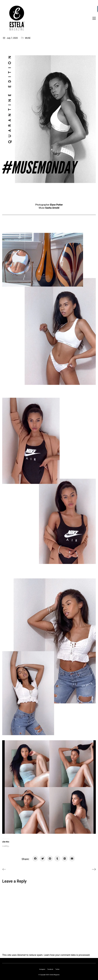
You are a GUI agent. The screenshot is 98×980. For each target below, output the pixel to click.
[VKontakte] (65, 859)
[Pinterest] (50, 859)
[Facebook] (35, 859)
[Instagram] (42, 969)
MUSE (28, 38)
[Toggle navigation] (94, 18)
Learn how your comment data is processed (67, 955)
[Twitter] (43, 859)
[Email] (72, 859)
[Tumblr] (57, 859)
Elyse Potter (56, 205)
